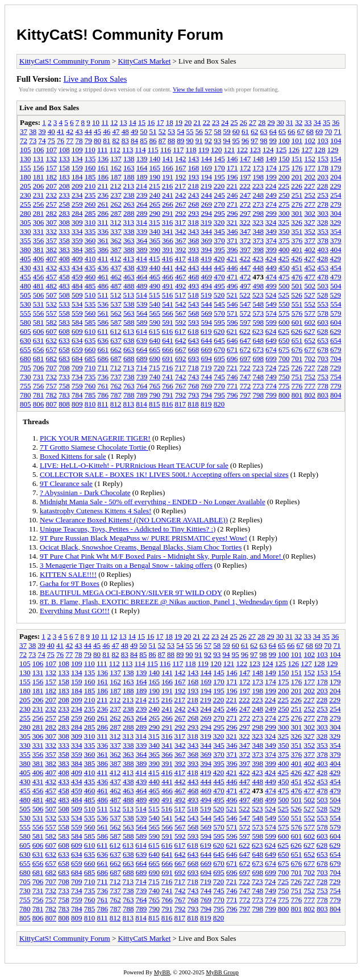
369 (207, 240)
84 (134, 141)
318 (193, 222)
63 (264, 131)
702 (310, 359)
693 (194, 359)
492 (181, 286)
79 (88, 141)
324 (271, 222)
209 (77, 186)
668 (194, 349)
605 (26, 331)
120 (217, 150)
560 (90, 313)
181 (39, 177)
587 (116, 322)
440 (155, 268)
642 (181, 340)
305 (26, 222)
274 (271, 204)
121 (230, 150)
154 (336, 159)
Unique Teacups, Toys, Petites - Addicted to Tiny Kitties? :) (128, 529)
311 (103, 222)
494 (207, 286)
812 (116, 404)
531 (39, 304)
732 (52, 377)
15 (142, 122)
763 (129, 386)
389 (142, 250)
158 (64, 168)
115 (153, 150)
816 (168, 404)
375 (284, 240)
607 (52, 331)
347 (246, 231)
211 (103, 186)
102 (310, 141)
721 (232, 368)
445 (219, 268)
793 (194, 395)
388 (129, 250)
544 (207, 304)
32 (299, 122)
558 (64, 313)
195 (219, 177)
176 (297, 168)
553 (323, 304)
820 (219, 404)
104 (336, 141)
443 (194, 268)
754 (336, 377)
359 (77, 240)
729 (336, 368)
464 (142, 277)
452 (310, 268)
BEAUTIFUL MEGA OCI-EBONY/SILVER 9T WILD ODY (131, 592)
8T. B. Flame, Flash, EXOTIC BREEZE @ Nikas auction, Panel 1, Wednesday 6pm (164, 602)
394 (207, 250)
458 (64, 277)
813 (129, 404)
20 (188, 122)
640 (155, 340)
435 (90, 268)
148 (259, 159)
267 (181, 204)
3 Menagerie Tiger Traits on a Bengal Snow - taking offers (126, 565)
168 (194, 168)
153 (323, 159)
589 (142, 322)
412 (116, 259)
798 (259, 395)
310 (90, 222)
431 (39, 268)
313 (129, 222)
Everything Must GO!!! (75, 611)
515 (155, 295)
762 (116, 386)
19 (179, 122)
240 (155, 195)
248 (259, 195)
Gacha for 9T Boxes (70, 583)
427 (310, 259)
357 (52, 240)
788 (129, 395)
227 (310, 186)
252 (310, 195)
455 (26, 277)
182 (52, 177)
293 (194, 213)
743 (194, 377)
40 (51, 131)
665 (155, 349)
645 (219, 340)
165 (155, 168)
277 (310, 204)
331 (39, 231)
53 (171, 131)
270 (219, 204)
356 (39, 240)
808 (64, 404)
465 (155, 277)
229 (336, 186)
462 (116, 277)
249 (271, 195)
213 (129, 186)
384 (77, 250)
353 (323, 231)
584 (77, 322)
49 (134, 131)
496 (232, 286)
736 (103, 377)
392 (181, 250)
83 (125, 141)
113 (128, 150)
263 (129, 204)
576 (297, 313)
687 (116, 359)
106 (39, 150)
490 (155, 286)
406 (39, 259)
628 (323, 331)
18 (170, 122)
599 (271, 322)
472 (246, 277)
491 (168, 286)
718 (193, 368)
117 (178, 150)
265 (155, 204)
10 (96, 122)
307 (52, 222)
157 (52, 168)
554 (336, 304)
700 (284, 359)
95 (236, 141)
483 (64, 286)
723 (258, 368)
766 (168, 386)
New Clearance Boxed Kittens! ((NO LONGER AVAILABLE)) (134, 520)
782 (52, 395)
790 (155, 395)
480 (26, 286)
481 (39, 286)
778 (323, 386)
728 (323, 368)
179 (336, 168)
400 (284, 250)
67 (301, 131)
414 (142, 259)
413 (129, 259)
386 (103, 250)
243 (194, 195)
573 (259, 313)
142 (181, 159)
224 (271, 186)
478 (323, 277)
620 (219, 331)
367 (181, 240)
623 (258, 331)
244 (207, 195)
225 (284, 186)
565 (155, 313)
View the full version (197, 89)
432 (52, 268)
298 (259, 213)
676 (297, 349)
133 (64, 159)
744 (207, 377)
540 (155, 304)
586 (103, 322)
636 (103, 340)
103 (323, 141)
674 (271, 349)
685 (90, 359)
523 (258, 295)
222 (245, 186)
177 (310, 168)
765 (155, 386)
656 (39, 349)
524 (271, 295)
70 (328, 131)
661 (103, 349)
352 (310, 231)
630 (26, 340)
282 (52, 213)
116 (166, 150)
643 (194, 340)
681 (39, 359)
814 (142, 404)
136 (103, 159)
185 (90, 177)
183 (64, 177)
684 (77, 359)
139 (142, 159)
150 (284, 159)
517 (181, 295)
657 (52, 349)
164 (142, 168)
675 (284, 349)
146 (232, 159)
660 (90, 349)
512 (116, 295)
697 (246, 359)
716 (168, 368)
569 (207, 313)
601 (297, 322)
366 (168, 240)
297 (246, 213)
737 (116, 377)
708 (64, 368)
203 (323, 177)
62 (254, 131)
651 (297, 340)
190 (155, 177)
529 (336, 295)
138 (129, 159)
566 (168, 313)
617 (181, 331)
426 (297, 259)
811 (103, 404)
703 (323, 359)
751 (297, 377)
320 (219, 222)
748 (259, 377)
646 (232, 340)
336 (103, 231)
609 (77, 331)
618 (193, 331)
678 (323, 349)
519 (206, 295)
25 (234, 122)
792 (181, 395)
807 (52, 404)
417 (181, 259)
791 (168, 395)
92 (208, 141)
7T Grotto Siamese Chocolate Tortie (94, 447)
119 (204, 150)
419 (206, 259)
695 (219, 359)
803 (323, 395)
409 (77, 259)
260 (90, 204)
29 (271, 122)
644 (207, 340)
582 (52, 322)
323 (258, 222)
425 (284, 259)
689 (142, 359)
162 (116, 168)
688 (129, 359)
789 (142, 395)
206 (39, 186)
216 (168, 186)
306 (39, 222)
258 (64, 204)
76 (61, 141)
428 (323, 259)
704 (336, 359)
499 (271, 286)
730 (26, 377)
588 (129, 322)
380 (26, 250)
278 (323, 204)
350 (284, 231)
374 (271, 240)
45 (97, 131)
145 (219, 159)
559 (77, 313)
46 (107, 131)
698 (259, 359)
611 (103, 331)
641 (168, 340)
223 (258, 186)
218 (193, 186)
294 (207, 213)
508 (64, 295)
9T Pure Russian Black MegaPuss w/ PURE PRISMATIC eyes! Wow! (143, 538)
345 (219, 231)
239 (142, 195)
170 (219, 168)
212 (116, 186)
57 (208, 131)
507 (52, 295)
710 (90, 368)
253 (323, 195)
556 (39, 313)
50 (143, 131)
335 (90, 231)
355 (26, 240)
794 (207, 395)
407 (52, 259)
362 (116, 240)
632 (52, 340)
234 (77, 195)
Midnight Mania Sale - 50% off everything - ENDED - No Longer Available (153, 502)
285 (90, 213)
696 (232, 359)
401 (297, 250)
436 (103, 268)
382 (52, 250)
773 (259, 386)
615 (155, 331)
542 (181, 304)
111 (103, 150)
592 (181, 322)
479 (336, 277)
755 (26, 386)
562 (116, 313)
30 (280, 122)
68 (310, 131)
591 (168, 322)
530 (26, 304)
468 (194, 277)
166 (168, 168)
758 (64, 386)
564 (142, 313)
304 (336, 213)
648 (259, 340)
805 (26, 404)
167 (181, 168)
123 (255, 150)
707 (52, 368)
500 (284, 286)
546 (232, 304)
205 (26, 186)
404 (336, 250)
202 (310, 177)
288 (129, 213)
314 (142, 222)
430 (26, 268)
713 (129, 368)
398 (259, 250)
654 (336, 340)
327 (310, 222)
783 (64, 395)
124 (268, 150)
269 (207, 204)
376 (297, 240)
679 (336, 349)
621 (232, 331)
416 (168, 259)
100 (284, 141)
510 (90, 295)
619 (206, 331)
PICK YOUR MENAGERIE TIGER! (95, 438)
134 (77, 159)
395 (219, 250)
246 (232, 195)
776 (297, 386)
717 (181, 368)
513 (129, 295)
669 (207, 349)
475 (284, 277)
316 (168, 222)
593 (194, 322)
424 (271, 259)
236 (103, 195)
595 (219, 322)
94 (227, 141)
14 (133, 122)
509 (77, 295)
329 (336, 222)
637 (116, 340)
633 (64, 340)
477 (310, 277)
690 (155, 359)
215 (155, 186)
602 (310, 322)
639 (142, 340)
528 (323, 295)
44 (88, 131)
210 (90, 186)
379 (336, 240)
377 (310, 240)
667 (181, 349)
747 (246, 377)
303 (323, 213)
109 (77, 150)
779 (336, 386)
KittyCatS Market (144, 61)
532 (52, 304)
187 (116, 177)
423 (258, 259)
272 (246, 204)
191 (168, 177)
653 (323, 340)
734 (77, 377)
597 (246, 322)
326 (297, 222)
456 (39, 277)
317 (181, 222)
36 (336, 122)
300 (284, 213)
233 (64, 195)
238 (129, 195)
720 (219, 368)
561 (103, 313)
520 (219, 295)
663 (129, 349)
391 (168, 250)
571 (232, 313)
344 (207, 231)
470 (219, 277)
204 (336, 177)
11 (105, 122)
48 (125, 131)
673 (259, 349)
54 (180, 131)
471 (232, 277)
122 (243, 150)
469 (207, 277)
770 (219, 386)
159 (77, 168)
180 (26, 177)
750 (284, 377)
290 (155, 213)
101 (297, 141)
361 (103, 240)
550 (284, 304)
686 (103, 359)
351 (297, 231)
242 (181, 195)
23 (216, 122)
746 (232, 377)
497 (246, 286)
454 (336, 268)
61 (245, 131)
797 (246, 395)
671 (232, 349)
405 (26, 259)
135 (90, 159)
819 (206, 404)
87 (162, 141)
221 (232, 186)
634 (77, 340)
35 (326, 122)
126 (294, 150)
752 (310, 377)
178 (323, 168)
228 (323, 186)
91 (199, 141)
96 (245, 141)
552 (310, 304)
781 (39, 395)
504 (336, 286)
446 (232, 268)
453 (323, 268)
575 (284, 313)
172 (246, 168)
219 (206, 186)
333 (64, 231)
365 (155, 240)
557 (52, 313)
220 (219, 186)
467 (181, 277)
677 (310, 349)
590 (155, 322)
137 (116, 159)
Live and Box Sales (95, 79)
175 (284, 168)
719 (206, 368)
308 (64, 222)
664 (142, 349)
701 (297, 359)
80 (97, 141)
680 (26, 359)
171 (232, 168)
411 (103, 259)
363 (129, 240)
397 (246, 250)
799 (271, 395)
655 (26, 349)
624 (271, 331)
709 (77, 368)
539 (142, 304)
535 (90, 304)
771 (232, 386)
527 (310, 295)
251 (297, 195)
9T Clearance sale (66, 483)
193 (194, 177)
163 (129, 168)
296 (232, 213)
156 (39, 168)
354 (336, 231)
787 (116, 395)
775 (284, 386)
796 (232, 395)
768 (194, 386)
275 (284, 204)
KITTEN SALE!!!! (68, 574)
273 (259, 204)
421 (232, 259)
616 (168, 331)
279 (336, 204)
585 (90, 322)
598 (259, 322)
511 (103, 295)
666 (168, 349)
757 (52, 386)
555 (26, 313)
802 (310, 395)
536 (103, 304)
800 (284, 395)
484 (77, 286)
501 (297, 286)
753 (323, 377)
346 (232, 231)
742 (181, 377)
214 (142, 186)
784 (77, 395)
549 (271, 304)
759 (77, 386)
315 (155, 222)
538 (129, 304)
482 (52, 286)
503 (323, 286)
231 (39, 195)
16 (151, 122)
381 (39, 250)
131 (39, 159)
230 (26, 195)
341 (168, 231)
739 (142, 377)
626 (297, 331)
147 (246, 159)
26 (244, 122)
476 (297, 277)
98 (264, 141)
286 (103, 213)
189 (142, 177)
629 (336, 331)
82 (116, 141)
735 (90, 377)
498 (259, 286)
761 (103, 386)
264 (142, 204)
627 (310, 331)
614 (142, 331)
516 (168, 295)
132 (52, 159)
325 (284, 222)
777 (310, 386)
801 (297, 395)
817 (181, 404)
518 (193, 295)
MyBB (162, 972)
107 (52, 150)
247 (246, 195)
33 (308, 122)
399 (271, 250)
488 (129, 286)
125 (281, 150)
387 (116, 250)
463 (129, 277)
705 (26, 368)
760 (90, 386)
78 (79, 141)
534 (77, 304)
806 (39, 404)
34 (317, 122)
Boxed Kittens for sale (73, 456)
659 (77, 349)
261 (103, 204)
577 (310, 313)
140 (155, 159)
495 (219, 286)
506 (39, 295)
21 (197, 122)
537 (116, 304)
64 (273, 131)
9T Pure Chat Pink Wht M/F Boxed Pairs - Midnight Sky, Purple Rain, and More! (161, 556)
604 (336, 322)
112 (115, 150)
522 (245, 295)
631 (39, 340)
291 (168, 213)
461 (103, 277)
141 (168, 159)
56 (199, 131)
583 (64, 322)
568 (194, 313)
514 (142, 295)
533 (64, 304)
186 (103, 177)
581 (39, 322)
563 (129, 313)
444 (207, 268)
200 (284, 177)
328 (323, 222)
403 (323, 250)
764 (142, 386)
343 (194, 231)
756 (39, 386)
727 (310, 368)
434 (77, 268)
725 (284, 368)
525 (284, 295)
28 (262, 122)
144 (207, 159)
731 (39, 377)
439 (142, 268)
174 (271, 168)
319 (206, 222)
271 (232, 204)
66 (291, 131)
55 (190, 131)
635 (90, 340)
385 (90, 250)
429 (336, 259)
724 (271, 368)
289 (142, 213)
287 (116, 213)
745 (219, 377)
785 (90, 395)
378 (323, 240)
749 (271, 377)
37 (24, 131)
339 (142, 231)
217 (181, 186)
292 (181, 213)
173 (259, 168)
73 (33, 141)
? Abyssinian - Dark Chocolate (85, 493)
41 (61, 131)
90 (190, 141)
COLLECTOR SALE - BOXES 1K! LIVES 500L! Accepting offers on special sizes (164, 474)
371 (232, 240)
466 (168, 277)
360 (90, 240)
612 (116, 331)
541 (168, 304)
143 (194, 159)
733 (64, 377)
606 (39, 331)
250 (284, 195)
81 (107, 141)
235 (90, 195)
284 (77, 213)
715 (155, 368)
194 (207, 177)
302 (310, 213)
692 (181, 359)
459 (77, 277)
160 (90, 168)
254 (336, 195)
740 (155, 377)
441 (168, 268)
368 (194, 240)
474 (271, 277)
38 (33, 131)
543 (194, 304)
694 (207, 359)
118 (191, 150)
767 (181, 386)
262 (116, 204)
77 (70, 141)
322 (245, 222)
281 (39, 213)
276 (297, 204)
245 (219, 195)
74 (42, 141)
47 (116, 131)
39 (42, 131)
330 (26, 231)
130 (26, 159)
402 (310, 250)
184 (77, 177)
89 (180, 141)
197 (246, 177)
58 (217, 131)
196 (232, 177)
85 (143, 141)
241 (168, 195)
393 (194, 250)
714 (142, 368)
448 (259, 268)
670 (219, 349)
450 (284, 268)
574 (271, 313)
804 (336, 395)
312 (116, 222)
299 (271, 213)
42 (70, 131)
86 (153, 141)
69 (319, 131)
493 (194, 286)
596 (232, 322)
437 (116, 268)
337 (116, 231)
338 (129, 231)
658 (64, 349)
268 (194, 204)
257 (52, 204)
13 (123, 122)
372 (246, 240)
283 (64, 213)
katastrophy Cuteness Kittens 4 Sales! (95, 511)
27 (253, 122)
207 (52, 186)
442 (181, 268)
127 (307, 150)
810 (90, 404)
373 (259, 240)
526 (297, 295)
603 (323, 322)
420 (219, 259)
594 (207, 322)
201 (297, 177)
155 (26, 168)
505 (26, 295)
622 (245, 331)
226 (297, 186)
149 (271, 159)
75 (51, 141)
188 (129, 177)
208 (64, 186)
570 (219, 313)
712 (116, 368)
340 (155, 231)
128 (320, 150)
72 (24, 141)
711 (103, 368)
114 (140, 150)
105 (26, 150)
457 (52, 277)
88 (171, 141)
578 (323, 313)
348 (259, 231)
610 (90, 331)
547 (246, 304)
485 (90, 286)
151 (297, 159)
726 (297, 368)
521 (232, 295)
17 (160, 122)
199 (271, 177)
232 (52, 195)
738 (129, 377)
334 (77, 231)
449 (271, 268)
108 (64, 150)
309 (77, 222)
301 (297, 213)
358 (64, 240)
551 (297, 304)
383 (64, 250)
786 (103, 395)
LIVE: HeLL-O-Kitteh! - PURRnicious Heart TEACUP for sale (134, 465)
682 (52, 359)
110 (90, 150)
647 (246, 340)
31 (290, 122)
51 (153, 131)
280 (26, 213)
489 (142, 286)
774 (271, 386)
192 (181, 177)
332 (52, 231)
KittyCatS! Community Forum (120, 35)
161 (103, 168)
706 (39, 368)
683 (64, 359)
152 (310, 159)
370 (219, 240)
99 (273, 141)
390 (155, 250)
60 (236, 131)
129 (333, 150)
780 (26, 395)
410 (90, 259)
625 (284, 331)
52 (162, 131)
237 (116, 195)
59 (227, 131)
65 (282, 131)
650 (284, 340)
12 (114, 122)
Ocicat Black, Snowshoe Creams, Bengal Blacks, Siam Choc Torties (141, 547)
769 (207, 386)
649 (271, 340)
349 (271, 231)
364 (142, 240)
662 (116, 349)
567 (181, 313)
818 (193, 404)
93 (217, 141)
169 (207, 168)
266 (168, 204)
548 (259, 304)
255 (26, 204)
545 (219, 304)
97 (254, 141)
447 (246, 268)
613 (129, 331)
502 (310, 286)
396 (232, 250)
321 (232, 222)
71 (338, 131)
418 (193, 259)
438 (129, 268)
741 (168, 377)
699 (271, 359)
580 (26, 322)
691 (168, 359)
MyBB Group (222, 972)
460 (90, 277)
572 (246, 313)
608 (64, 331)
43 (79, 131)
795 (219, 395)
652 (310, 340)
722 (245, 368)
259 (77, 204)
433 (64, 268)
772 (246, 386)
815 (155, 404)
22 (207, 122)
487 (116, 286)
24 (225, 122)
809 (77, 404)
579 (336, 313)
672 (246, 349)
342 (181, 231)
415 (155, 259)
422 (245, 259)
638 (129, 340)
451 (297, 268)
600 (284, 322)
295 (219, 213)
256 (39, 204)
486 (103, 286)
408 (64, 259)
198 (259, 177)
